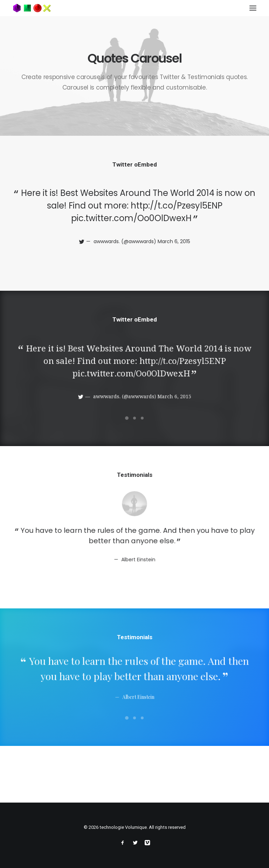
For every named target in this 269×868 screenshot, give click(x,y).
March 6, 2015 (173, 241)
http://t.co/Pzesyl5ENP (176, 206)
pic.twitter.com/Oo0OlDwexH (131, 218)
